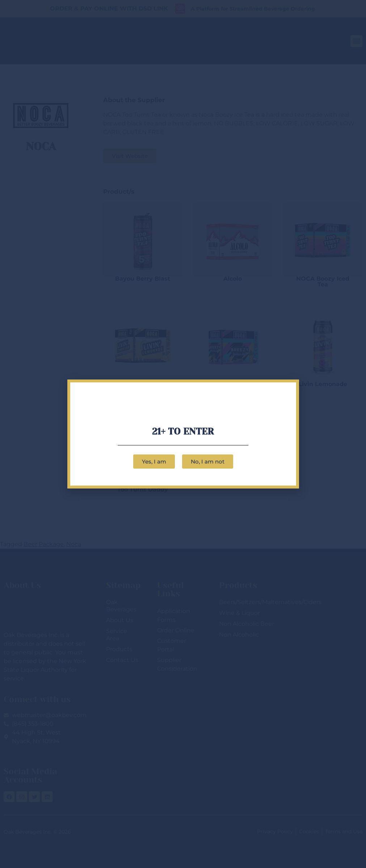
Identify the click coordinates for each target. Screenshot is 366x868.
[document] (183, 434)
